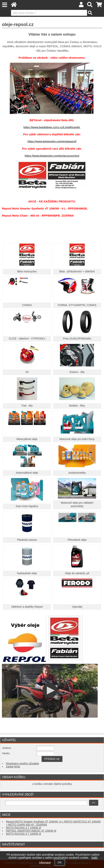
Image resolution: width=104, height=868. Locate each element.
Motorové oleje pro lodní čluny (77, 439)
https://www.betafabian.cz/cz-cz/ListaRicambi (52, 127)
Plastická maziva (27, 540)
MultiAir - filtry (77, 406)
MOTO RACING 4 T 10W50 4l (23, 834)
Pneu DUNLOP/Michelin (77, 339)
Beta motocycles (27, 272)
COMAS (27, 305)
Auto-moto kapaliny (27, 506)
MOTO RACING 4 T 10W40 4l (23, 828)
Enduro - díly (77, 372)
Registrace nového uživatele (22, 764)
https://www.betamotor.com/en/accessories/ (52, 156)
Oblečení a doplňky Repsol (27, 607)
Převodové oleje (77, 540)
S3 (27, 372)
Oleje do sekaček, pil (77, 573)
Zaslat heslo (13, 767)
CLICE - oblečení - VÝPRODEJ (27, 339)
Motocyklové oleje (27, 439)
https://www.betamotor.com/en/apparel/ (52, 142)
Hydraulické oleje (27, 573)
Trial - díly (27, 406)
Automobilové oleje (27, 473)
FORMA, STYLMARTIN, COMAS (77, 305)
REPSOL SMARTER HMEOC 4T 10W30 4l (31, 831)
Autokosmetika (77, 473)
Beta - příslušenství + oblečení (77, 272)
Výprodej (77, 607)
